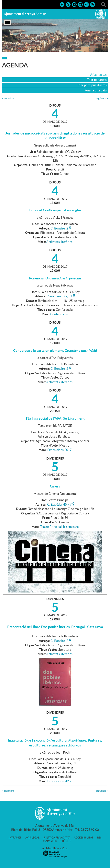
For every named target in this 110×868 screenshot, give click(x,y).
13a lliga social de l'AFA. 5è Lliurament (55, 418)
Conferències (59, 314)
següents (102, 98)
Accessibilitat (84, 838)
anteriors (8, 98)
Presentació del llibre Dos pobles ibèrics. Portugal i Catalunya (55, 627)
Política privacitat (57, 838)
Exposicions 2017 (59, 450)
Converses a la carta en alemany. (55, 350)
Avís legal (32, 838)
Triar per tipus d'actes (92, 85)
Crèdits (66, 841)
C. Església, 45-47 (59, 504)
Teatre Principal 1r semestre (59, 527)
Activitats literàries (59, 242)
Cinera (55, 486)
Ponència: (55, 278)
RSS (99, 838)
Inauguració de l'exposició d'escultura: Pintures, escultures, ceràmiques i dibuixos (55, 743)
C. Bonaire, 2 (59, 228)
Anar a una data (96, 90)
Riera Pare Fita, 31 (59, 296)
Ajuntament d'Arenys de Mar (25, 14)
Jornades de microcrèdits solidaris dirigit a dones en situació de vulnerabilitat (55, 135)
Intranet (15, 838)
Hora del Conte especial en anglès (55, 210)
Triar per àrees (97, 80)
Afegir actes (98, 75)
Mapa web (50, 841)
